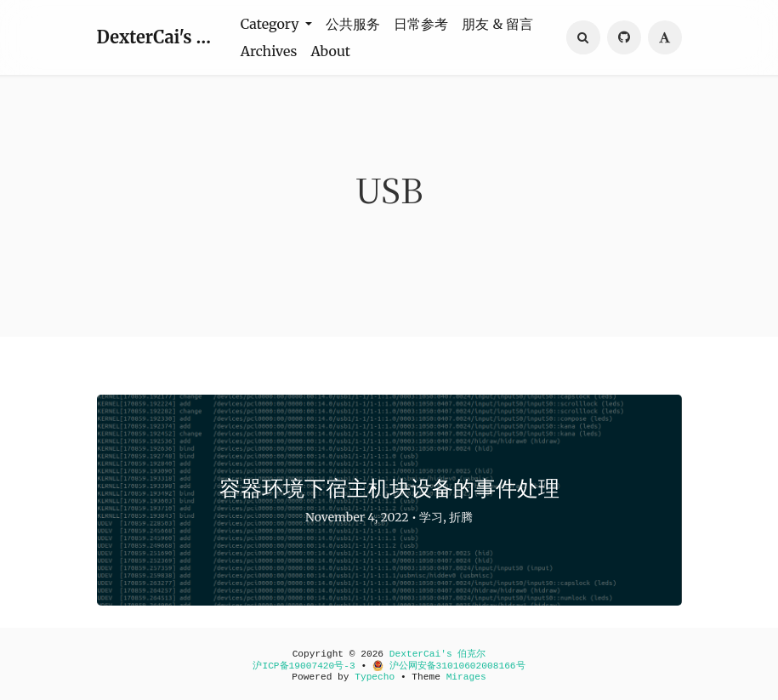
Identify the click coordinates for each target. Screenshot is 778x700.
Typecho (375, 677)
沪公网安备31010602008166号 (449, 666)
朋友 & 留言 (497, 24)
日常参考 (421, 24)
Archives (269, 51)
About (330, 51)
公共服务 (353, 24)
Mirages (466, 677)
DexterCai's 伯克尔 (159, 37)
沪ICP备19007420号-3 (304, 666)
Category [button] (272, 24)
